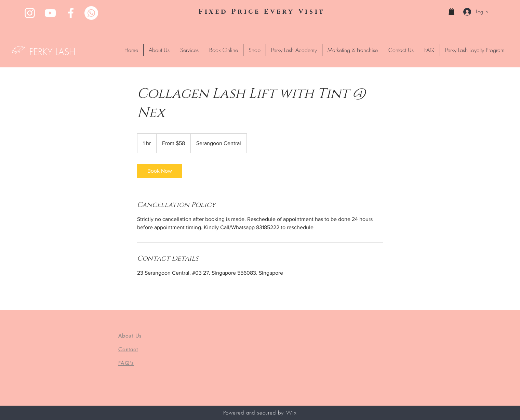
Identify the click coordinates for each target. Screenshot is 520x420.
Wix (291, 413)
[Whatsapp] (91, 13)
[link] (160, 171)
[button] (451, 11)
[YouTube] (50, 13)
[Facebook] (71, 13)
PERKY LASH (52, 52)
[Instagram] (30, 13)
